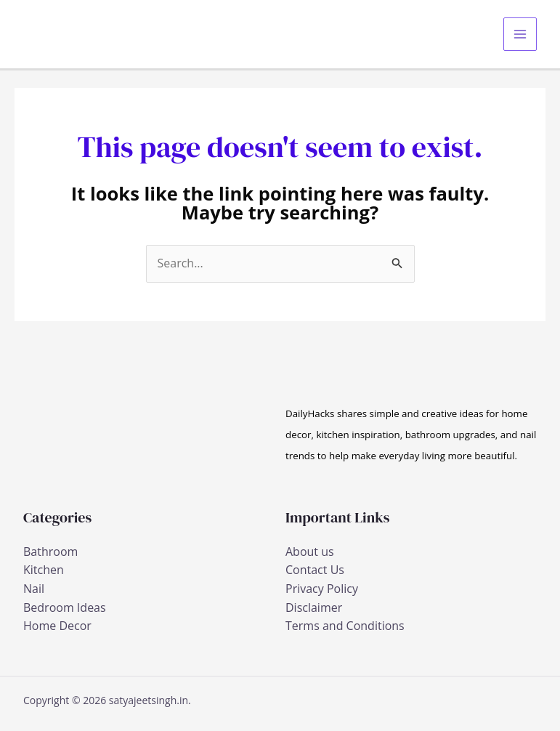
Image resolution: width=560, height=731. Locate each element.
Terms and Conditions (345, 626)
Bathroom (50, 552)
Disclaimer (314, 607)
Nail (34, 589)
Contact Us (315, 570)
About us (310, 552)
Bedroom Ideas (65, 607)
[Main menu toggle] (520, 34)
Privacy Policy (322, 589)
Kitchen (44, 570)
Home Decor (57, 626)
